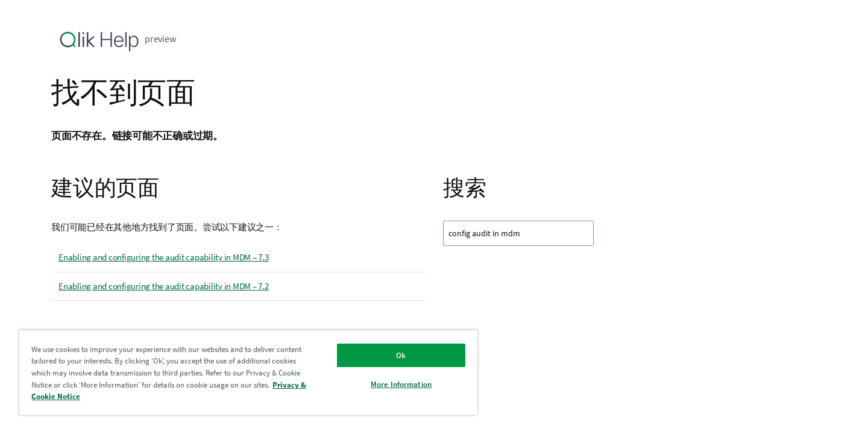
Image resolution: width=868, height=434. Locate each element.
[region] (248, 372)
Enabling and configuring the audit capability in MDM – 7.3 (164, 257)
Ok (401, 355)
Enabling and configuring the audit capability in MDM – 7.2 (164, 286)
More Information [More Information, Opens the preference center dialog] (401, 384)
